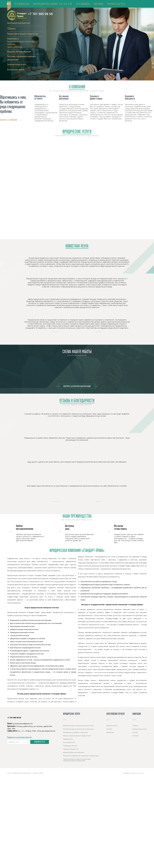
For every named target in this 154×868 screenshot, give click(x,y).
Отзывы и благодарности (77, 401)
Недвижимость (13, 39)
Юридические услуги (77, 132)
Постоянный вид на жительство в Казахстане (78, 729)
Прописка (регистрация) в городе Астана (23, 34)
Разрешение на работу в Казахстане (75, 732)
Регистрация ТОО (69, 742)
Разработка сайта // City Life (135, 773)
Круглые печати (112, 726)
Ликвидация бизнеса (70, 746)
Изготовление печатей (115, 714)
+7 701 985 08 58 (40, 14)
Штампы (109, 729)
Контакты (136, 736)
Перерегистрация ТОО (71, 749)
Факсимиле (110, 732)
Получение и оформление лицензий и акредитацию (81, 756)
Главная (135, 726)
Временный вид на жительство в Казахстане (78, 726)
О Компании (77, 87)
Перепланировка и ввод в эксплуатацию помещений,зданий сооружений (77, 760)
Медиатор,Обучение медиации (74, 752)
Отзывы (135, 732)
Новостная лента (77, 246)
